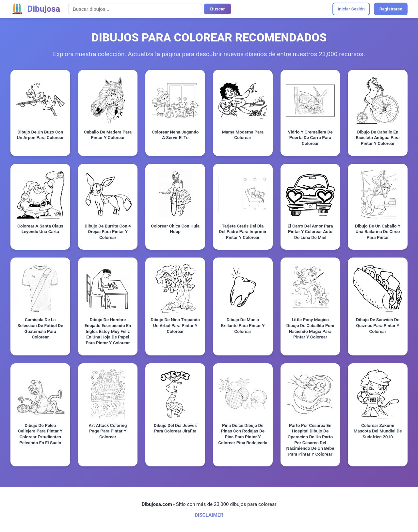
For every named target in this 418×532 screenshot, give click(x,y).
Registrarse (391, 9)
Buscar (218, 9)
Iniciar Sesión (351, 9)
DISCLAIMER (209, 515)
